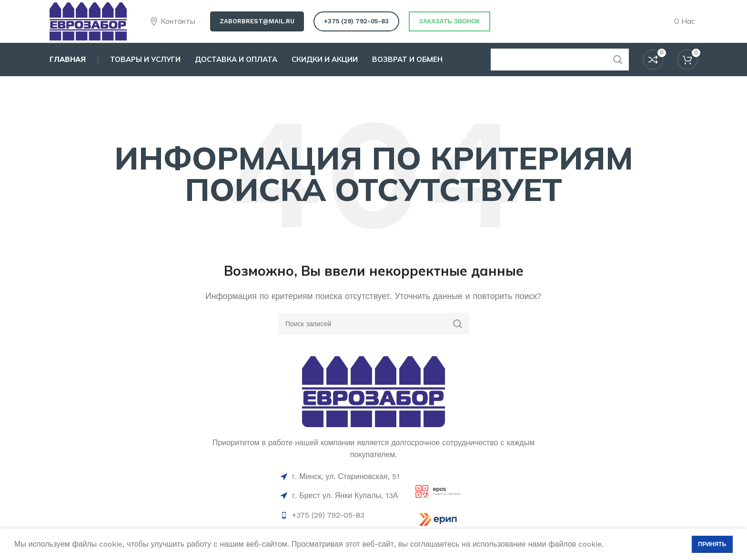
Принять (712, 544)
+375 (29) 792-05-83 (356, 21)
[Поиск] (373, 324)
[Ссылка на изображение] (373, 391)
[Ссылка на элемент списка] (340, 515)
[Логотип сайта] (88, 21)
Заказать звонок (450, 21)
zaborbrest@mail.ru (257, 21)
